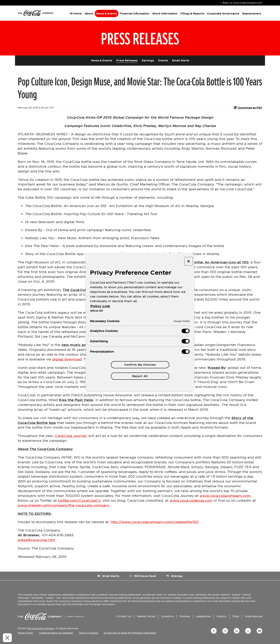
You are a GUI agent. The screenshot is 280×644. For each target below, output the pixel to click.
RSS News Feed (143, 578)
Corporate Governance (223, 13)
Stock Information (165, 13)
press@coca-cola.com (36, 542)
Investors (167, 619)
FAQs (236, 619)
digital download (67, 361)
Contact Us (124, 619)
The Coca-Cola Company (40, 631)
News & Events (107, 13)
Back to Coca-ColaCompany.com (241, 3)
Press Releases (127, 61)
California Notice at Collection (56, 635)
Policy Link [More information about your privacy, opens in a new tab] (100, 306)
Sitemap (174, 578)
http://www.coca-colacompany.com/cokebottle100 (155, 524)
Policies (185, 619)
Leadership (203, 619)
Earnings (148, 61)
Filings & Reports (192, 13)
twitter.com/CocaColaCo (79, 503)
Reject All (140, 376)
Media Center (146, 619)
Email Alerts (181, 61)
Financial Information (135, 13)
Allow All (97, 310)
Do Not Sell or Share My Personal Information (130, 635)
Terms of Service (88, 635)
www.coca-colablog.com (191, 503)
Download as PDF (248, 108)
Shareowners (252, 13)
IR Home (76, 13)
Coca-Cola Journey (71, 438)
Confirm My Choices (140, 365)
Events (163, 61)
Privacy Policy (26, 635)
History (222, 619)
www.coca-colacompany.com (225, 498)
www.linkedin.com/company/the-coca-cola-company (63, 507)
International (254, 619)
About (89, 13)
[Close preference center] (189, 261)
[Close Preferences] (7, 638)
